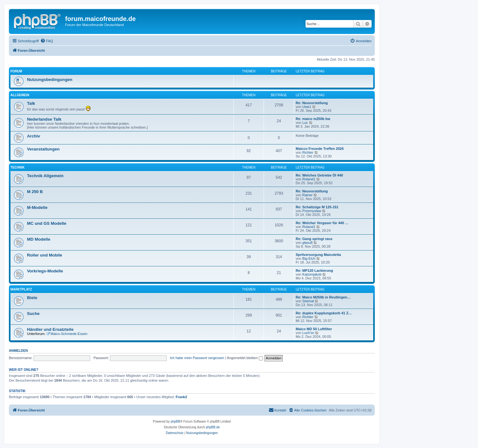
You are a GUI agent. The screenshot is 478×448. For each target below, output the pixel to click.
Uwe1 (307, 107)
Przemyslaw (312, 211)
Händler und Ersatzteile (50, 329)
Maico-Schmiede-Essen (67, 334)
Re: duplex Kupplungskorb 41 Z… (324, 313)
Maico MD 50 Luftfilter (314, 329)
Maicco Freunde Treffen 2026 (320, 149)
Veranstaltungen (43, 149)
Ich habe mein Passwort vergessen (197, 358)
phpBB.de (213, 427)
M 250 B (35, 192)
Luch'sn (308, 333)
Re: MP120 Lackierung (314, 271)
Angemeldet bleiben (245, 358)
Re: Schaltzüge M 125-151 (317, 207)
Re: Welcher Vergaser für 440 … (322, 223)
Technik (17, 167)
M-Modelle (37, 207)
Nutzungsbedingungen (50, 80)
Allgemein (20, 95)
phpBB (175, 421)
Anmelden (18, 351)
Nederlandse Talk (44, 119)
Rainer (307, 195)
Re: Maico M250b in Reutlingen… (323, 297)
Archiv (34, 136)
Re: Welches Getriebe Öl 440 (319, 175)
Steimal (308, 301)
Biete (32, 298)
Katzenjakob (312, 274)
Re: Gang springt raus (314, 239)
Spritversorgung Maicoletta (318, 255)
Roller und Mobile (45, 255)
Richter (308, 152)
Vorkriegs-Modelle (45, 271)
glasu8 (307, 243)
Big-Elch (309, 258)
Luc (305, 123)
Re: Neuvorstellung (312, 103)
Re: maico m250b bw (313, 119)
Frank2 (181, 397)
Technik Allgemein (45, 176)
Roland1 (309, 179)
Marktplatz (21, 289)
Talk (31, 103)
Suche (33, 314)
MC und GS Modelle (47, 223)
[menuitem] (47, 41)
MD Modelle (39, 239)
